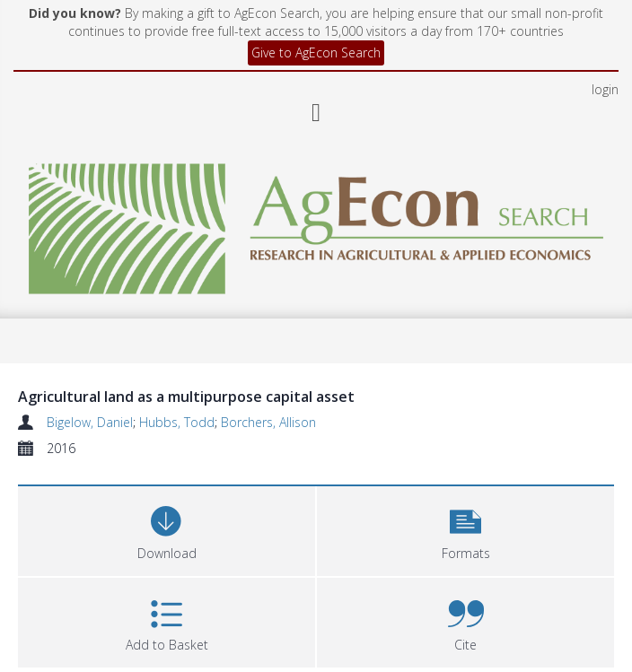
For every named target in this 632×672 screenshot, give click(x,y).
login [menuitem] (605, 89)
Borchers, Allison (268, 422)
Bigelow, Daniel (90, 422)
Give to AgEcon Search (316, 52)
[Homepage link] (316, 224)
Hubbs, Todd (177, 422)
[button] (465, 529)
